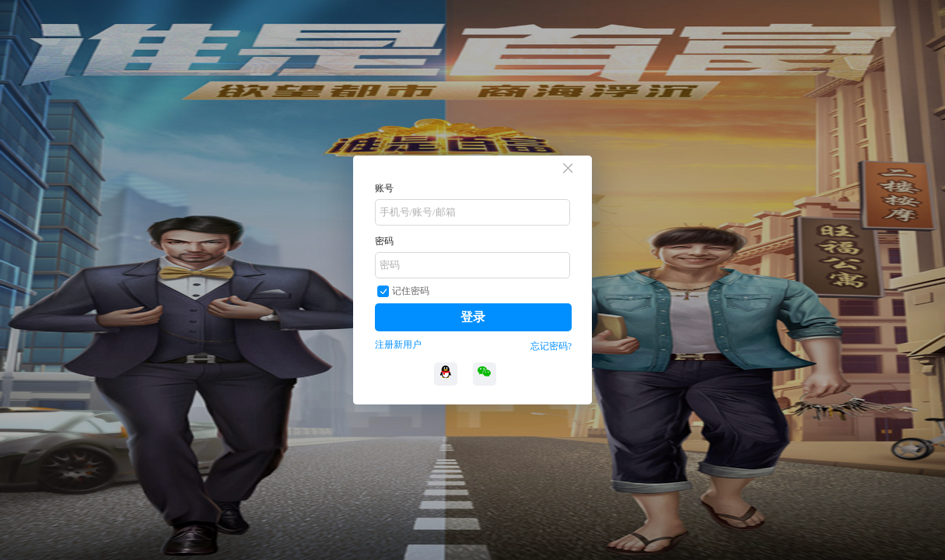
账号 (384, 188)
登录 (473, 317)
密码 (384, 241)
